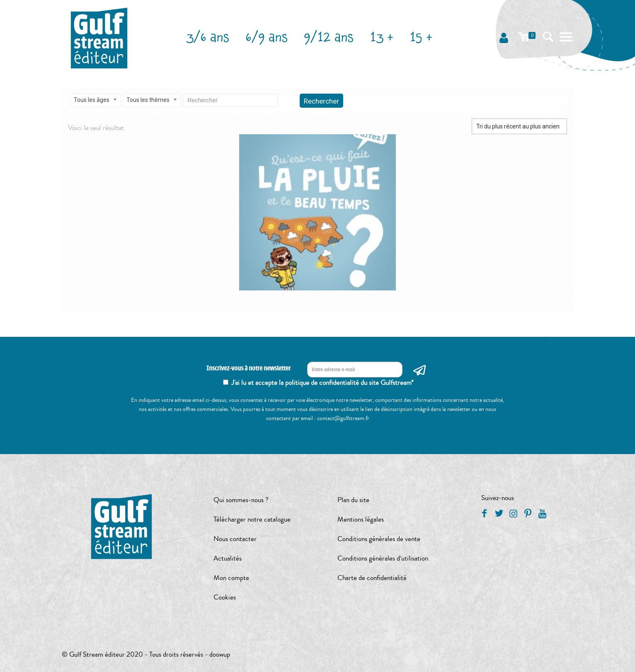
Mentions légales (361, 519)
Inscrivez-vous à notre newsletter (248, 369)
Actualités (228, 558)
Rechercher (321, 101)
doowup (220, 654)
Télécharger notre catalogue (252, 519)
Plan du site (353, 500)
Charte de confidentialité (372, 578)
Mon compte (231, 578)
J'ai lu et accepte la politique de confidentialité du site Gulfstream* (322, 383)
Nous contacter (235, 539)
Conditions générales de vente (379, 539)
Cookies (225, 597)
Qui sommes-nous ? (241, 500)
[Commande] (519, 126)
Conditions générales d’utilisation (383, 558)
